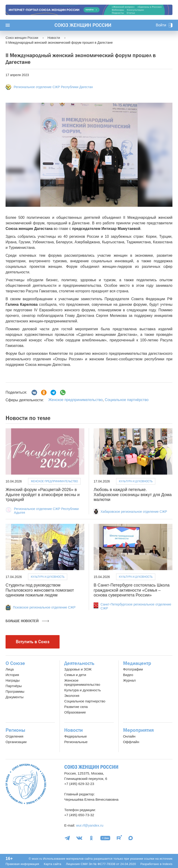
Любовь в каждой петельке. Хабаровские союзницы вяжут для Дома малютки (133, 495)
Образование (75, 712)
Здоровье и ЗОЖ (78, 669)
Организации (16, 742)
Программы (15, 691)
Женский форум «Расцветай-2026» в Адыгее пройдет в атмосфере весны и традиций (43, 495)
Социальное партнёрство (127, 400)
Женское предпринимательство (75, 400)
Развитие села (76, 707)
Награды (13, 680)
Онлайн (129, 736)
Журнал (129, 680)
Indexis (167, 864)
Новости (73, 730)
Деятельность (79, 663)
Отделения (14, 736)
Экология (72, 696)
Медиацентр (137, 663)
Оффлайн (131, 742)
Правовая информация (22, 864)
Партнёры (14, 686)
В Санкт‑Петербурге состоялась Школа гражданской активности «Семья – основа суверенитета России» (132, 590)
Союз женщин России (83, 25)
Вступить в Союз (33, 642)
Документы (14, 697)
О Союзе (15, 663)
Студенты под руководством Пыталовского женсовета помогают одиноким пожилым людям (40, 590)
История (12, 675)
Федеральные (75, 736)
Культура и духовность (136, 481)
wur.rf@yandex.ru (90, 825)
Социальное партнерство (85, 701)
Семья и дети (75, 675)
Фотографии (133, 669)
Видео (128, 675)
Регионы (15, 730)
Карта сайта (52, 864)
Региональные (76, 742)
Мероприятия (138, 730)
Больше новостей (27, 621)
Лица (10, 669)
